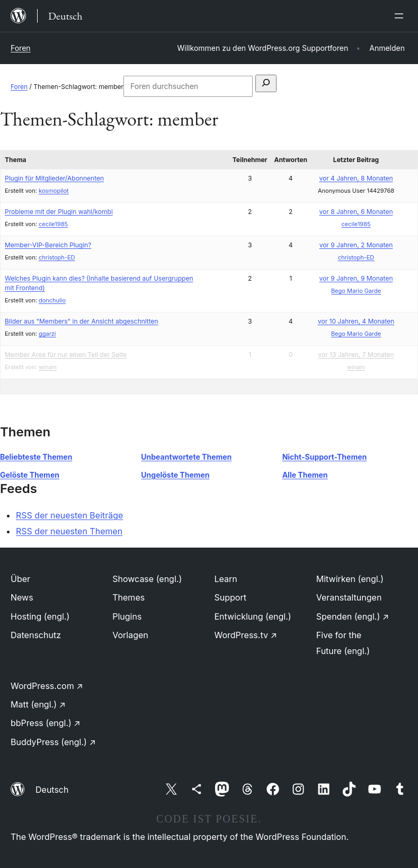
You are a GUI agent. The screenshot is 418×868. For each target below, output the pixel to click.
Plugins (127, 616)
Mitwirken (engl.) (350, 579)
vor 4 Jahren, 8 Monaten (356, 178)
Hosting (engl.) (40, 616)
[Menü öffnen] (401, 16)
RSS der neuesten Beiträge (69, 515)
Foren (21, 48)
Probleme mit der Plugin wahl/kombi (59, 212)
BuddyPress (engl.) (53, 742)
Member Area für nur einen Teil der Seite (66, 355)
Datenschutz (36, 635)
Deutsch (52, 790)
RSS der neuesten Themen (69, 531)
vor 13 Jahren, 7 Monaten (356, 355)
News (22, 597)
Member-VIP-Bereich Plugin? (48, 245)
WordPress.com (47, 686)
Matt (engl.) (38, 704)
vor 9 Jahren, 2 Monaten (356, 245)
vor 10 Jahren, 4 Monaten (356, 321)
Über (20, 579)
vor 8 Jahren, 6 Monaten (356, 212)
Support (230, 597)
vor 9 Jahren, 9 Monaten (356, 278)
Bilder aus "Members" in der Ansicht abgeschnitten (82, 321)
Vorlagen (130, 635)
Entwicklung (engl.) (253, 616)
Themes (128, 597)
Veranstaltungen (349, 597)
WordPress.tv (246, 635)
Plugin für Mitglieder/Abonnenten (54, 178)
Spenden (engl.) (353, 616)
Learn (226, 579)
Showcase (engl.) (147, 579)
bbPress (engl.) (46, 723)
